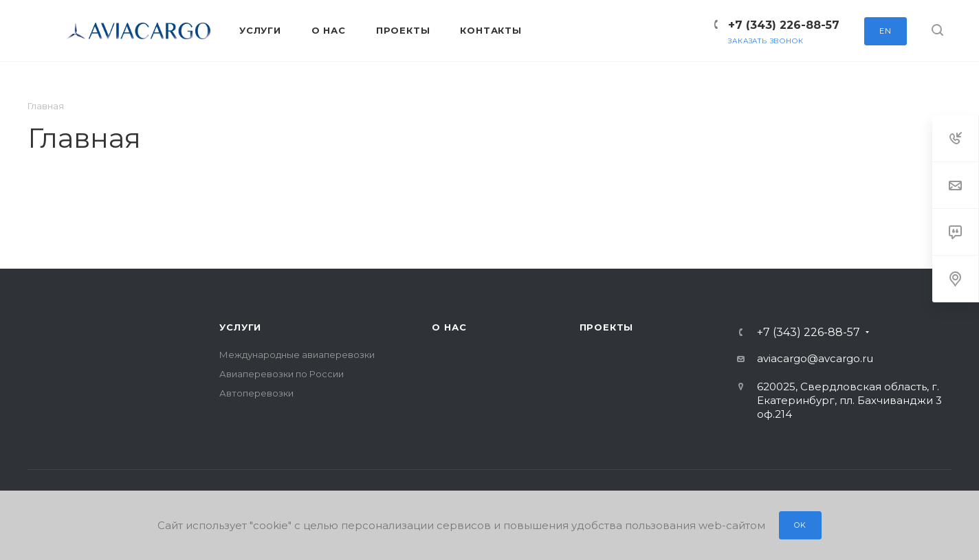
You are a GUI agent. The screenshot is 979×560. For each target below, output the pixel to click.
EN (885, 31)
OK (800, 525)
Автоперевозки (256, 393)
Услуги (240, 327)
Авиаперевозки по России (282, 374)
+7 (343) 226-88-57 (784, 25)
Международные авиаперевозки (297, 355)
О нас (449, 327)
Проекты (607, 327)
